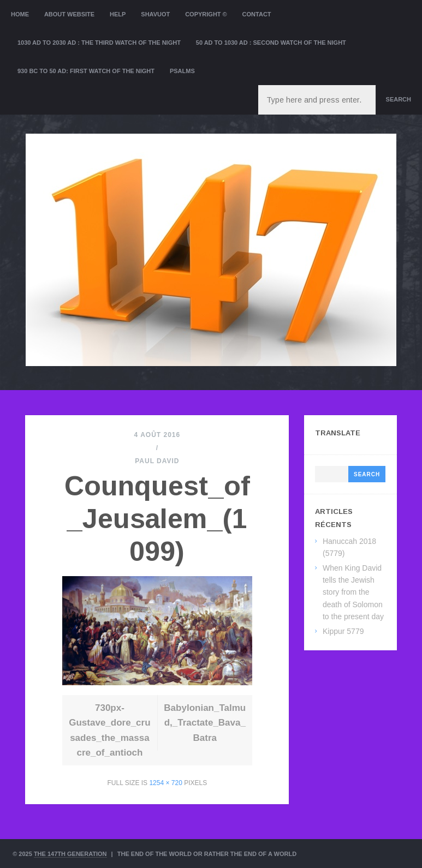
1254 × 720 (165, 783)
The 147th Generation (70, 854)
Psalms (182, 71)
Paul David (157, 461)
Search (399, 99)
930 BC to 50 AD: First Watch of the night (86, 71)
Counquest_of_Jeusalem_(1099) (157, 519)
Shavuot (155, 14)
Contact (257, 14)
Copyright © (206, 14)
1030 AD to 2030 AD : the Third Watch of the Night (99, 43)
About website (69, 14)
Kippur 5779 (343, 631)
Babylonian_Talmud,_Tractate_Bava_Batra (205, 723)
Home (20, 14)
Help (118, 14)
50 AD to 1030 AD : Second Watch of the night (271, 43)
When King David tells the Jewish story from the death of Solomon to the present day (353, 592)
